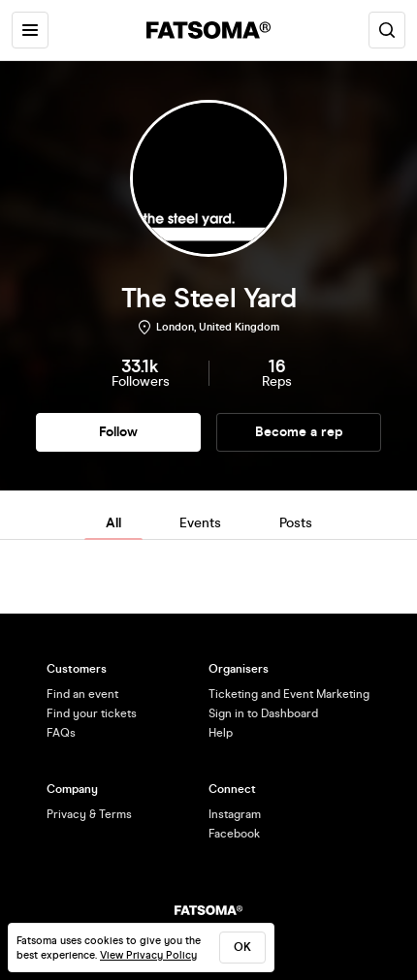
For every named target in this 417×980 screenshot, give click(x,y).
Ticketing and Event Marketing (289, 694)
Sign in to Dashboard (263, 713)
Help (221, 733)
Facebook (234, 834)
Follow (118, 432)
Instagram (235, 814)
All (113, 523)
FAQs (61, 733)
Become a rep (299, 432)
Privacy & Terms (89, 814)
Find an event (82, 694)
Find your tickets (92, 713)
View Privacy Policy (148, 955)
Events (200, 523)
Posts (296, 523)
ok (242, 947)
